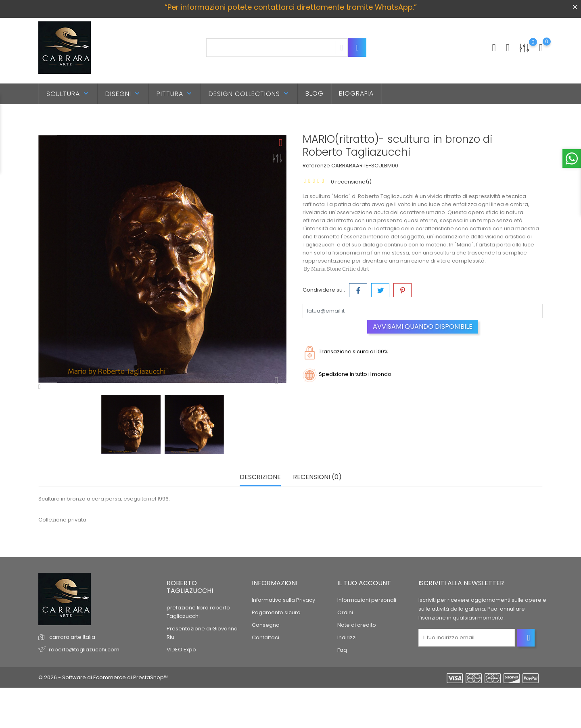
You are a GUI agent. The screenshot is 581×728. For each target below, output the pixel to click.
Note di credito (357, 625)
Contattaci (265, 637)
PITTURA (175, 94)
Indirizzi (347, 637)
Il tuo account (364, 583)
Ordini (345, 612)
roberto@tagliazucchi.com (84, 650)
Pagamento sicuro (276, 612)
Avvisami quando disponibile (423, 326)
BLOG (315, 93)
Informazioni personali (367, 600)
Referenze (316, 166)
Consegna (266, 625)
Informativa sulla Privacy (283, 600)
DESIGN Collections (249, 94)
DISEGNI (123, 94)
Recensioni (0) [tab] (317, 477)
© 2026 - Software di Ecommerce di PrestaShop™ (103, 677)
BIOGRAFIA (356, 93)
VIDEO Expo (181, 650)
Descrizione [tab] (260, 477)
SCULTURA (68, 94)
